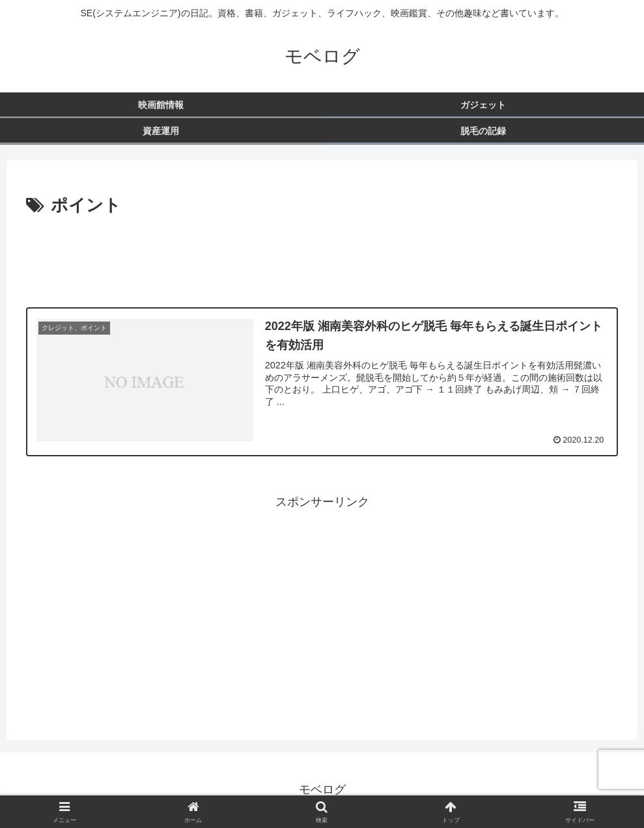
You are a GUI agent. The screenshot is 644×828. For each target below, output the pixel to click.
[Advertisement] (322, 256)
